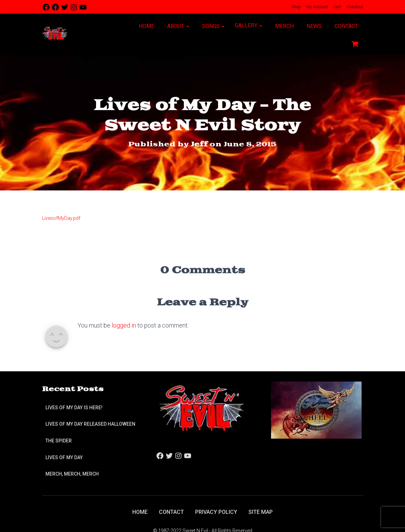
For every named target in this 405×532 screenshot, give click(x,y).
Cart (337, 7)
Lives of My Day (64, 457)
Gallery (248, 25)
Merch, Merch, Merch (72, 474)
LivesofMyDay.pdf (61, 218)
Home (146, 26)
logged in (124, 325)
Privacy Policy (216, 512)
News (313, 26)
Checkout (354, 7)
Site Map (261, 512)
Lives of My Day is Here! (74, 408)
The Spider (59, 441)
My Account (317, 7)
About (177, 26)
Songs (213, 26)
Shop (296, 7)
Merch (284, 26)
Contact (346, 26)
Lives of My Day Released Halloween (90, 424)
